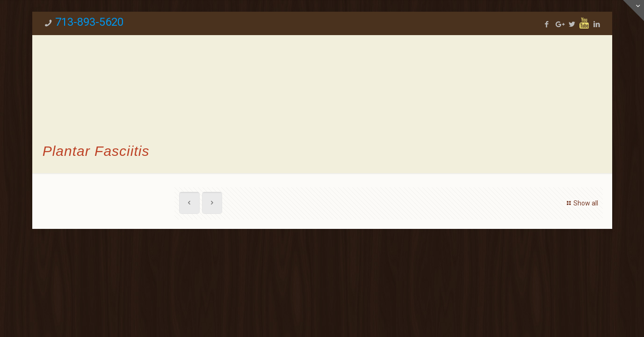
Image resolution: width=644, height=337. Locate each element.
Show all (582, 203)
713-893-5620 (89, 22)
